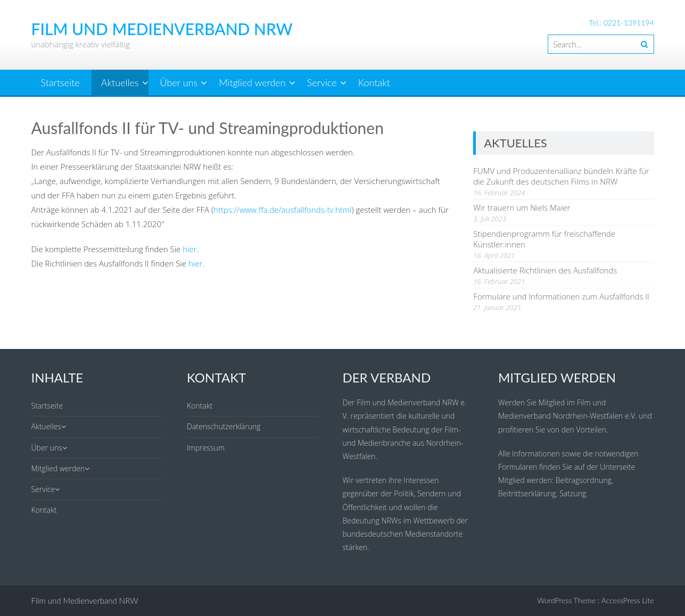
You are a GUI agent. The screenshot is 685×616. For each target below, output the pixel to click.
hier (189, 249)
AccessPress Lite (628, 600)
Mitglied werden (252, 82)
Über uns (179, 82)
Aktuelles (120, 82)
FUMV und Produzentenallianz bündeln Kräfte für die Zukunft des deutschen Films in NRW (561, 176)
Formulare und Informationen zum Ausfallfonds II (561, 296)
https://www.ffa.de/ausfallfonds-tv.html (282, 210)
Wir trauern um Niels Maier (522, 207)
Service (322, 82)
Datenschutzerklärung (224, 426)
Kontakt (374, 82)
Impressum (206, 448)
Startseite (60, 82)
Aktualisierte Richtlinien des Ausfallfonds (545, 270)
